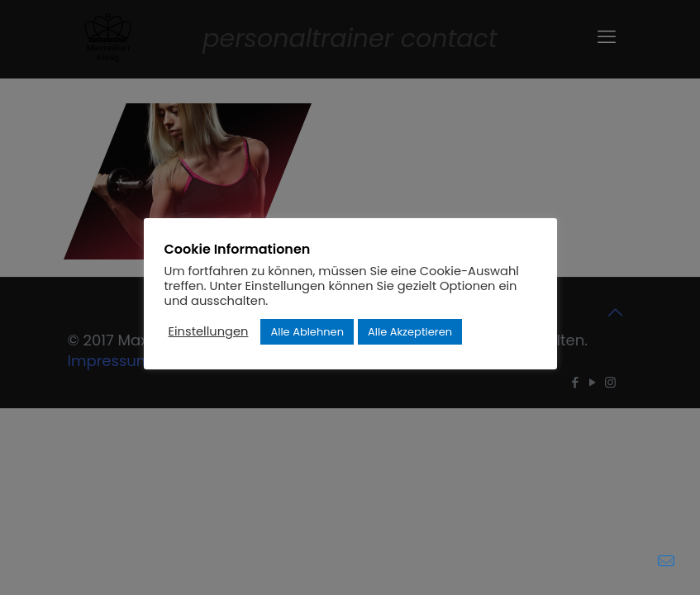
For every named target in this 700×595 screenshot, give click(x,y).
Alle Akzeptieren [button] (410, 332)
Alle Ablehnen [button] (307, 332)
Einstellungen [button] (209, 331)
